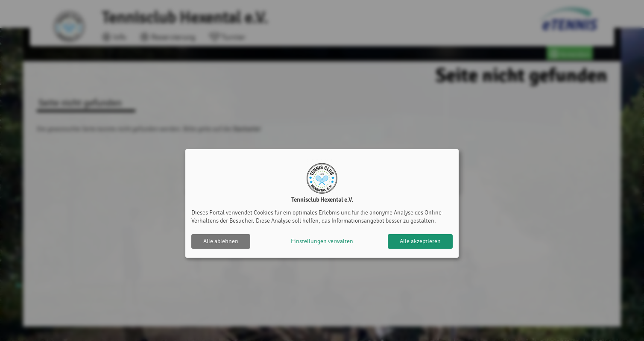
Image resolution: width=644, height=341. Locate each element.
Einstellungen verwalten (322, 241)
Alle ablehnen (221, 241)
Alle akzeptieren (420, 241)
